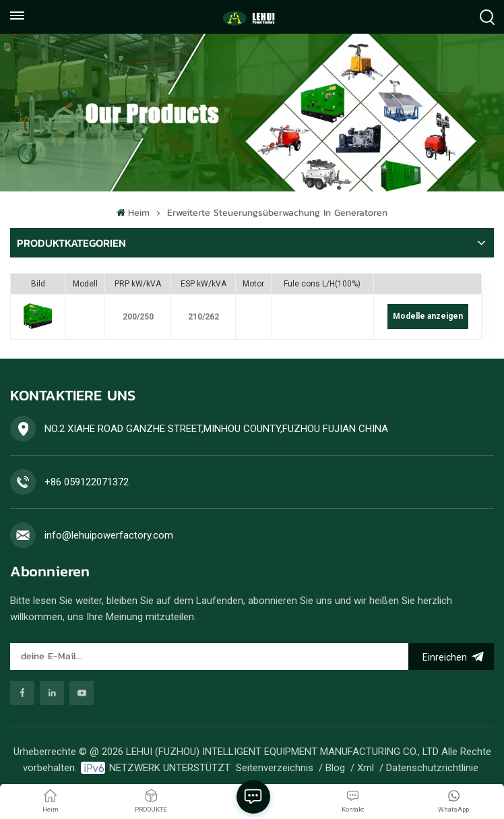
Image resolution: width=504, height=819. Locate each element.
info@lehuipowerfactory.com (109, 535)
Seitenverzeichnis (275, 768)
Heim (133, 213)
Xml (366, 768)
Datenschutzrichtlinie (432, 768)
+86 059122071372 (87, 482)
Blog (335, 768)
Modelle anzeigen (428, 316)
